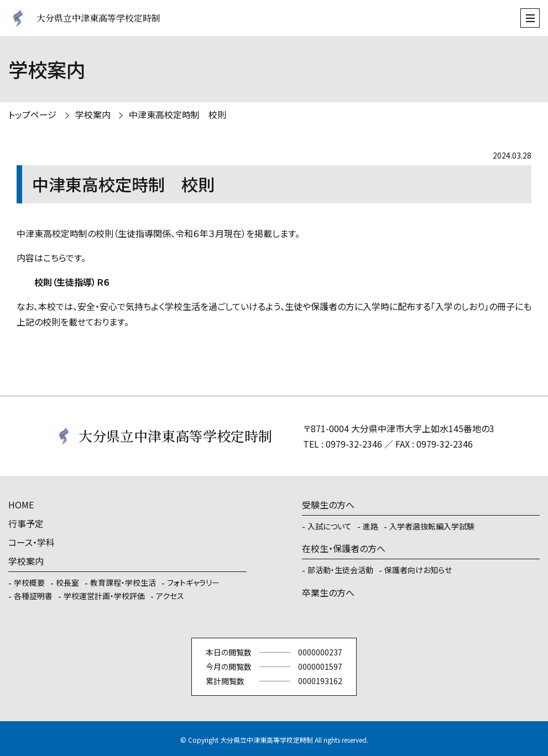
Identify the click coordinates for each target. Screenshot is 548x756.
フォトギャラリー (193, 582)
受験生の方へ (328, 505)
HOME (21, 505)
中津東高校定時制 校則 (178, 114)
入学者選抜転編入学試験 (432, 526)
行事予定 (26, 523)
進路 (370, 526)
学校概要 (29, 582)
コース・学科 (32, 542)
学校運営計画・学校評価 (104, 596)
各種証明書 (33, 596)
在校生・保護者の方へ (344, 548)
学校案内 (93, 114)
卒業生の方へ (328, 592)
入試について (330, 526)
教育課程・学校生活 (123, 582)
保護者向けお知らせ (418, 570)
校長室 (67, 582)
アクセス (170, 596)
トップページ (32, 114)
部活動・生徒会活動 (340, 570)
